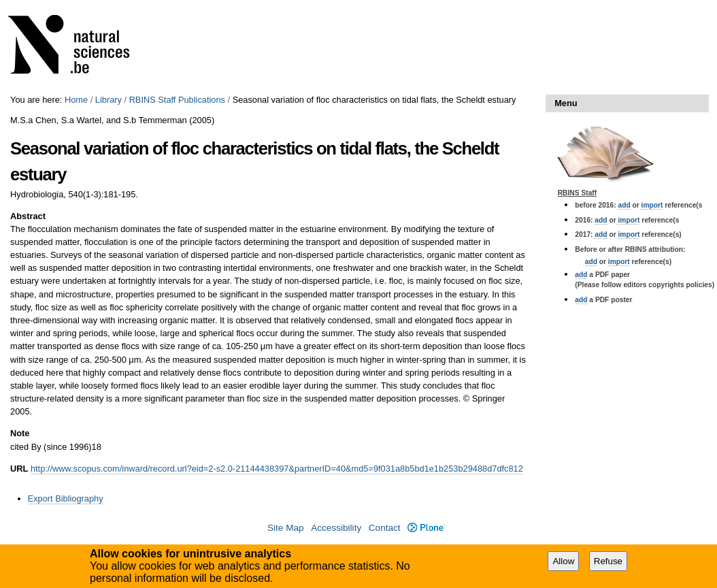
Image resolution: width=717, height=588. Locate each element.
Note (20, 433)
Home (76, 100)
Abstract (28, 216)
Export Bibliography (66, 499)
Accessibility (336, 528)
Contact (385, 528)
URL (19, 469)
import (651, 205)
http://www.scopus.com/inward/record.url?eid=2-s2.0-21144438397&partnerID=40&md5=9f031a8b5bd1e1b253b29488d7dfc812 (277, 469)
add (624, 205)
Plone (426, 528)
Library (109, 100)
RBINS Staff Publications (177, 100)
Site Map (286, 528)
